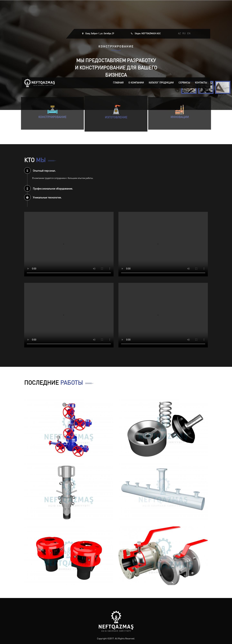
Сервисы (184, 83)
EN (189, 34)
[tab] (116, 170)
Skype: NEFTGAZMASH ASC (148, 34)
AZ (179, 34)
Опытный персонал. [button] (40, 171)
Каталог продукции (161, 83)
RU (184, 34)
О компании (136, 83)
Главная (118, 83)
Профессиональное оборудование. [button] (48, 189)
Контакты (201, 83)
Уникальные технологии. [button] (43, 198)
